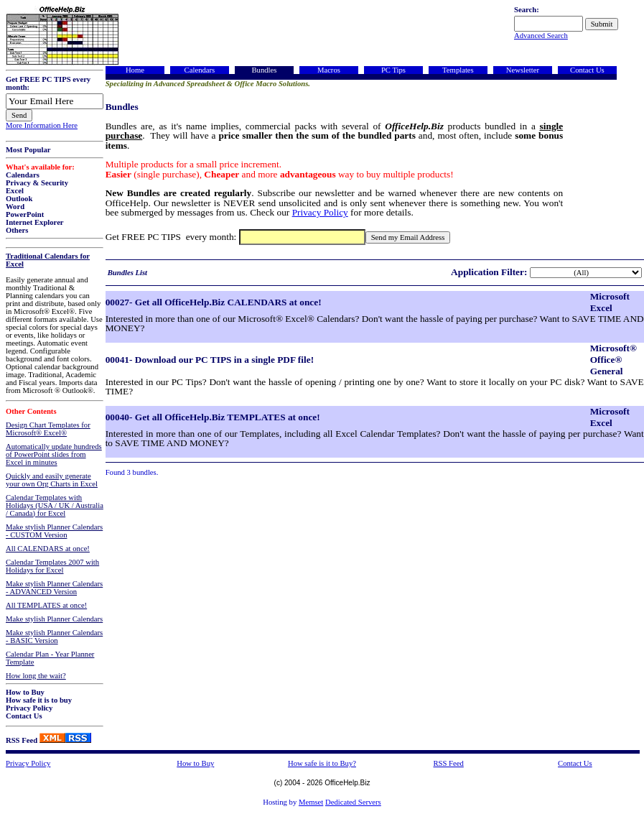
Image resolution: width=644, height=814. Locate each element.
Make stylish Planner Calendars (54, 619)
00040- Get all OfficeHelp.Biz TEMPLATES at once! (213, 417)
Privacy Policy (29, 708)
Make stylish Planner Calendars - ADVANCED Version (54, 588)
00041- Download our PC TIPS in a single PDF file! (210, 360)
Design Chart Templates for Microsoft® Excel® (48, 429)
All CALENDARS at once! (48, 549)
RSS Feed (22, 740)
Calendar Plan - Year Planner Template (50, 658)
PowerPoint (25, 214)
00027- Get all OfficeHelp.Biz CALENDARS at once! (214, 302)
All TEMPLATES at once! (46, 605)
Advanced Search (541, 36)
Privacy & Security (37, 183)
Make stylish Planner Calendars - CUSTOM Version (54, 531)
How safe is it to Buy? (322, 763)
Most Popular (28, 150)
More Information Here (42, 125)
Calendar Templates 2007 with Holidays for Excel (52, 566)
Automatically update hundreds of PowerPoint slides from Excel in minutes (54, 454)
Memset (311, 802)
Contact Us (24, 716)
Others (17, 230)
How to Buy (25, 692)
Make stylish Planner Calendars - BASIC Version (54, 637)
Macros (329, 70)
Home (135, 70)
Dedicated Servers (353, 802)
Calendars (23, 175)
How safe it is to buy (39, 700)
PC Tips (393, 70)
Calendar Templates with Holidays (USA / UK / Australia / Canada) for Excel (55, 505)
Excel (15, 191)
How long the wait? (36, 676)
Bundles (264, 70)
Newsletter (523, 70)
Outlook (19, 199)
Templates (458, 70)
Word (15, 207)
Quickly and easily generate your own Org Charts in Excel (52, 480)
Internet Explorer (35, 222)
